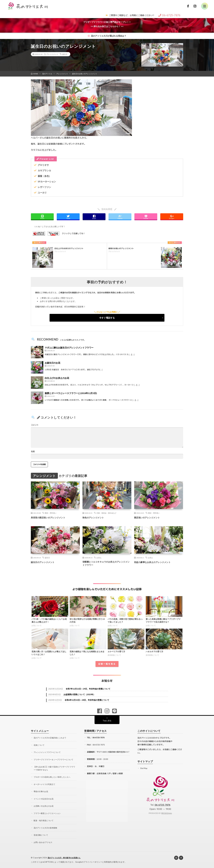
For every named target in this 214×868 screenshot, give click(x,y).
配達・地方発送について (44, 821)
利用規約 (108, 862)
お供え (99, 558)
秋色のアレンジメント (95, 517)
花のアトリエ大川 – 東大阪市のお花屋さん (65, 858)
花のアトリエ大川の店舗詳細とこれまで (51, 739)
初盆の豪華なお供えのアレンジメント (156, 562)
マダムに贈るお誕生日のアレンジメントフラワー (69, 348)
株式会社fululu (167, 814)
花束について (39, 746)
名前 (33, 451)
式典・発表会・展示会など (106, 513)
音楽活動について (41, 835)
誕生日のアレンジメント (45, 562)
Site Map (144, 769)
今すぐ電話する (107, 318)
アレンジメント (52, 54)
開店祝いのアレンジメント (149, 517)
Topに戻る (107, 722)
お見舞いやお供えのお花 (44, 806)
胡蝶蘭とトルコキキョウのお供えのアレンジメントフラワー (107, 564)
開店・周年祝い (51, 513)
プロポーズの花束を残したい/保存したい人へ (53, 778)
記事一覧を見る (107, 665)
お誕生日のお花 (52, 363)
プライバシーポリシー (93, 862)
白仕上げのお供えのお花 (57, 378)
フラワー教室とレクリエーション (48, 813)
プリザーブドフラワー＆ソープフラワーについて (55, 760)
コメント (35, 425)
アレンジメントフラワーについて (48, 753)
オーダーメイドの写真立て (45, 785)
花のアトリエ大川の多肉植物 (46, 828)
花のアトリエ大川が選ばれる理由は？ (107, 36)
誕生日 (65, 54)
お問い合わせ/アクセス (44, 842)
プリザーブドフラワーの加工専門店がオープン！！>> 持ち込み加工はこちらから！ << (107, 24)
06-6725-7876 (98, 739)
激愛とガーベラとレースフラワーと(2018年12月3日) (71, 393)
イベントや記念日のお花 (44, 799)
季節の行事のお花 (41, 792)
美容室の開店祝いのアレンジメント (51, 517)
